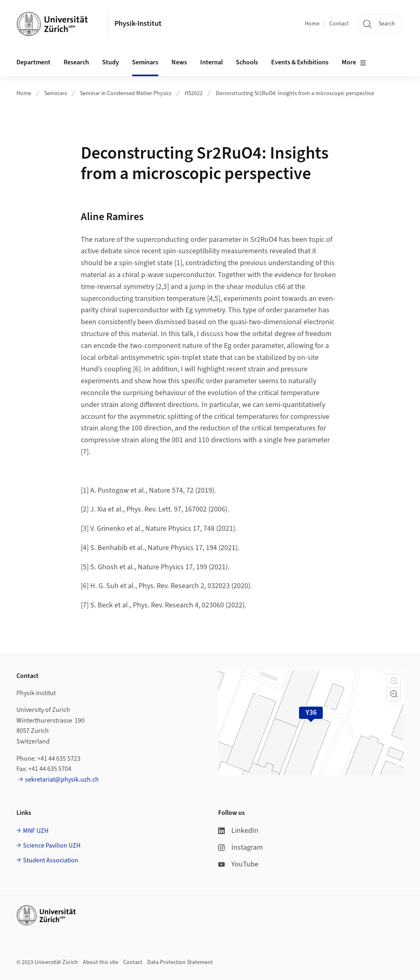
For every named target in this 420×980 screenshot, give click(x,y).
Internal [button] (211, 62)
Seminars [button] (145, 62)
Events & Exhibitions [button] (300, 62)
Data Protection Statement (180, 962)
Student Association (51, 860)
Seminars (56, 93)
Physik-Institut (138, 24)
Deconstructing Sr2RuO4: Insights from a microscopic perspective (295, 93)
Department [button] (33, 62)
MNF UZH (36, 831)
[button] (394, 681)
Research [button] (76, 62)
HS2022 (194, 93)
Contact (339, 24)
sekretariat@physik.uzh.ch (62, 780)
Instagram (241, 847)
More (354, 63)
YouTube (238, 864)
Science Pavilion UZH (52, 846)
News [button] (179, 62)
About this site (100, 962)
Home (312, 24)
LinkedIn (238, 831)
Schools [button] (247, 62)
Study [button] (111, 62)
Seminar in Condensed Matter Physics (126, 93)
